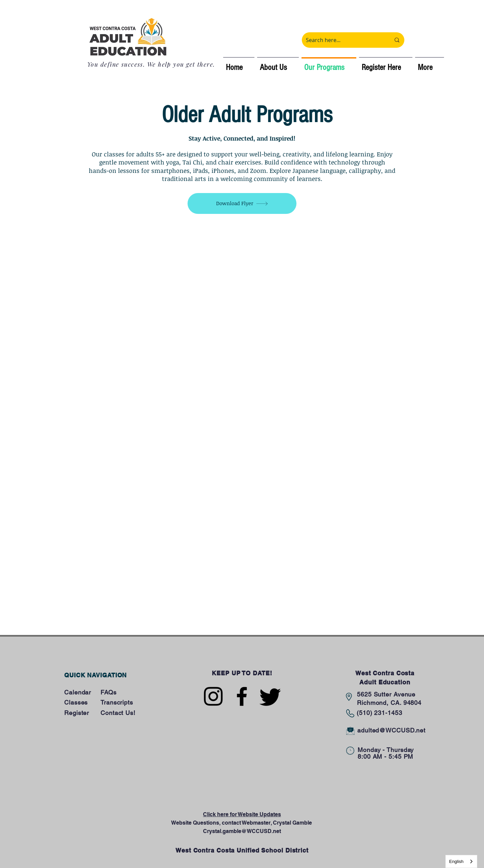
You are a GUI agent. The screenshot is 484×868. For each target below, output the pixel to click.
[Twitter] (270, 696)
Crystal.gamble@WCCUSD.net (242, 831)
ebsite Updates (262, 814)
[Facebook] (242, 696)
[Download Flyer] (242, 203)
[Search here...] (343, 40)
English (456, 861)
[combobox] (461, 861)
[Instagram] (213, 696)
